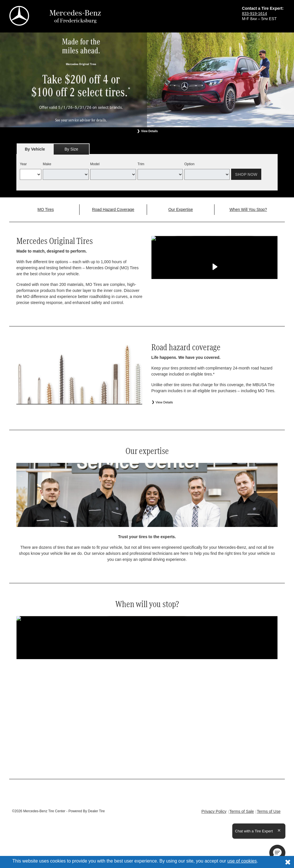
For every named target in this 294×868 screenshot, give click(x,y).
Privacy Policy (214, 811)
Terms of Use (269, 811)
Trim (141, 164)
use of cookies (242, 861)
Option (189, 164)
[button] (277, 853)
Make (47, 164)
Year (23, 164)
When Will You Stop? (248, 209)
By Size (71, 149)
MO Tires (46, 209)
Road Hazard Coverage (113, 209)
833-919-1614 (255, 14)
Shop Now (246, 174)
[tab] (35, 149)
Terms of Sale (242, 811)
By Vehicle (35, 151)
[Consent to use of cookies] (288, 862)
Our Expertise (181, 209)
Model (95, 164)
